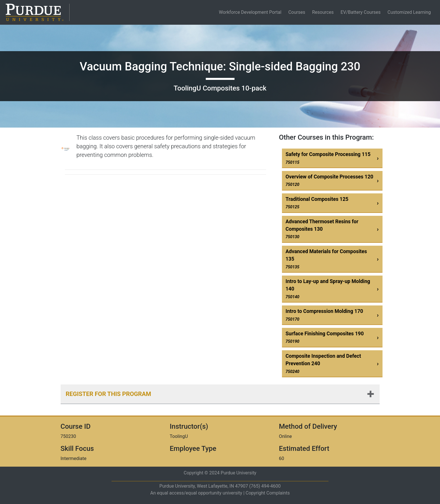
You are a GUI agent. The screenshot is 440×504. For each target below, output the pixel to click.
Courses (297, 12)
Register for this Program (108, 394)
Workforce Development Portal (251, 12)
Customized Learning (409, 12)
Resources (323, 12)
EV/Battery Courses (361, 12)
